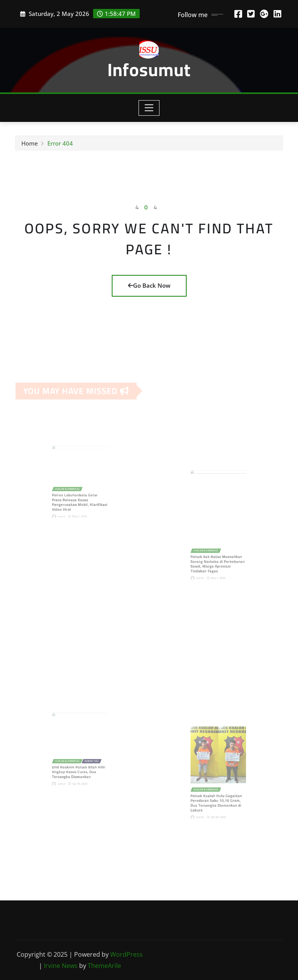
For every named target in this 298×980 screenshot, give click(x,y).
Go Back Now (149, 285)
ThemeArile (104, 966)
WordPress (126, 954)
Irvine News (61, 966)
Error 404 (60, 145)
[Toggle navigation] (149, 108)
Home (30, 145)
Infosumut (149, 70)
